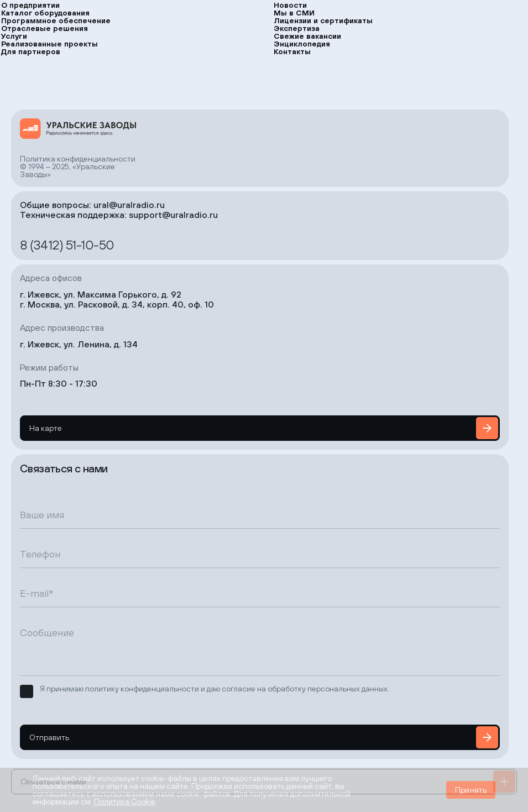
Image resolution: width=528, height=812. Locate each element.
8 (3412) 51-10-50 (67, 244)
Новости (290, 5)
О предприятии (30, 5)
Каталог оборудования (45, 13)
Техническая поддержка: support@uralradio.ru (119, 215)
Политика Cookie (125, 801)
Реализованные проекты (49, 44)
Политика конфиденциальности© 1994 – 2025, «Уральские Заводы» (78, 166)
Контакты (292, 51)
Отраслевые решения (45, 28)
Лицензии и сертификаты (323, 20)
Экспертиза (297, 28)
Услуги (14, 36)
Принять (471, 790)
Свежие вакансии (307, 36)
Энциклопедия (302, 44)
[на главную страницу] (78, 129)
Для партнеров (31, 51)
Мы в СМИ (294, 13)
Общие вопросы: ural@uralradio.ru (92, 205)
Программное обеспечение (56, 20)
